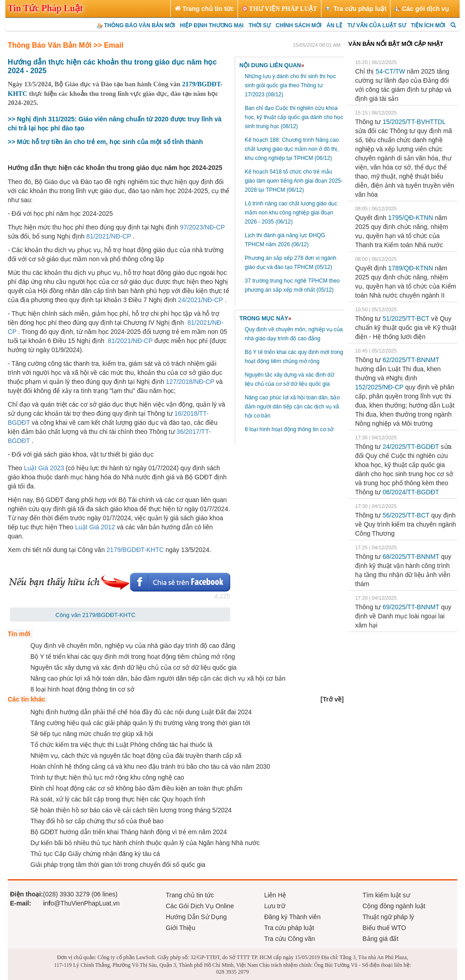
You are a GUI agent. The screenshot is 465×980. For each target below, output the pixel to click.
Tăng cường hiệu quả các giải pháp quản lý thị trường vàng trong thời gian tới (140, 723)
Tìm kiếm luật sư (386, 895)
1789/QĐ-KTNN (411, 268)
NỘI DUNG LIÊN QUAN (272, 65)
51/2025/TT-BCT (406, 318)
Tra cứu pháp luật (289, 928)
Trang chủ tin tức (190, 895)
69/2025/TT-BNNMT (411, 607)
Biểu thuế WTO (384, 928)
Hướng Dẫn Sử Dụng (196, 917)
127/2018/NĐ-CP (190, 382)
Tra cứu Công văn (290, 939)
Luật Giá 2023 (44, 468)
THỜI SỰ (260, 25)
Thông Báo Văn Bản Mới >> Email (66, 45)
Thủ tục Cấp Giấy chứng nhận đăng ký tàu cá (95, 854)
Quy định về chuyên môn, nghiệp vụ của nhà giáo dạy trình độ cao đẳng (133, 646)
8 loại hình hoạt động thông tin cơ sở (289, 429)
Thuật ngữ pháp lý (388, 917)
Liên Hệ (275, 895)
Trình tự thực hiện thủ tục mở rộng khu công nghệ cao (107, 777)
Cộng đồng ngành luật (394, 906)
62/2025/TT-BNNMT (411, 360)
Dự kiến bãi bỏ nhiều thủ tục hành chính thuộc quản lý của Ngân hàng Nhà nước (145, 843)
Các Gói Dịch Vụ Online (200, 906)
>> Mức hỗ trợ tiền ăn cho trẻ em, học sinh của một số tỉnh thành (105, 142)
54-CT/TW (390, 71)
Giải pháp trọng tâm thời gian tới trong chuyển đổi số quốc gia (118, 865)
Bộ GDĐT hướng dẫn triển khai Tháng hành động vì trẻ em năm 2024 (129, 832)
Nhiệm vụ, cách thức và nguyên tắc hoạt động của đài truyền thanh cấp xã (136, 756)
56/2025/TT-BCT (406, 515)
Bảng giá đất (380, 939)
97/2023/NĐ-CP (202, 227)
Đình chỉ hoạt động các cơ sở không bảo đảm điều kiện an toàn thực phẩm (136, 788)
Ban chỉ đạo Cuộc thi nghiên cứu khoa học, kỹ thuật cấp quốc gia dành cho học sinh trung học (294, 117)
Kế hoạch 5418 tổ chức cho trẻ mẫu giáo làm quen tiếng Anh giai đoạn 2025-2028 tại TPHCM (294, 181)
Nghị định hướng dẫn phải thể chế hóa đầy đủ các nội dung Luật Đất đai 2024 (141, 712)
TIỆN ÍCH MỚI (428, 25)
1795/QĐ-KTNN (411, 218)
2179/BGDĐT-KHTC (134, 550)
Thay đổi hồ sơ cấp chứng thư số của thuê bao (97, 821)
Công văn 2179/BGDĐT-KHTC (95, 615)
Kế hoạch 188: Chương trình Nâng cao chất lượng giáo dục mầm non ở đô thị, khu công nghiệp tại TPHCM (292, 149)
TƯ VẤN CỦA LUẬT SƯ (377, 25)
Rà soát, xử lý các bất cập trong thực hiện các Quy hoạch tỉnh (118, 799)
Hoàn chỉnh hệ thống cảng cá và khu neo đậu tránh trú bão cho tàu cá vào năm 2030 (150, 766)
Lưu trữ (275, 906)
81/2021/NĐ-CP (109, 236)
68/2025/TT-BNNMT (411, 557)
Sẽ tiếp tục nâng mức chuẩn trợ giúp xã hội (92, 734)
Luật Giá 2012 (95, 527)
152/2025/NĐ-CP (379, 387)
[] (332, 699)
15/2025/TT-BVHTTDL (414, 122)
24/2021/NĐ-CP (200, 300)
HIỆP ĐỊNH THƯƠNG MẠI (212, 25)
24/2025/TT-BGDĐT (411, 447)
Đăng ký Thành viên (292, 917)
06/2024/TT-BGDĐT (411, 492)
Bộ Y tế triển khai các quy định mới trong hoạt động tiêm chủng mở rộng (133, 657)
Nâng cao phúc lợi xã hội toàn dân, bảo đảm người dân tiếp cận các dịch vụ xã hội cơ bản (292, 407)
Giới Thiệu (181, 928)
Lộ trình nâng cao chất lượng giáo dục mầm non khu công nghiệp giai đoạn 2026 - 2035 (291, 213)
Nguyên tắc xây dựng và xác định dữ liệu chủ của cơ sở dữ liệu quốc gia (134, 667)
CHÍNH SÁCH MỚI (299, 25)
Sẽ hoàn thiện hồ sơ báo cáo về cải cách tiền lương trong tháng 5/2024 (131, 810)
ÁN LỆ (334, 25)
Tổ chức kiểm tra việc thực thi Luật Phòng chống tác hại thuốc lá (121, 745)
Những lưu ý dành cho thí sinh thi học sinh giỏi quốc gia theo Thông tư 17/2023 (290, 85)
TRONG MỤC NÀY (265, 318)
